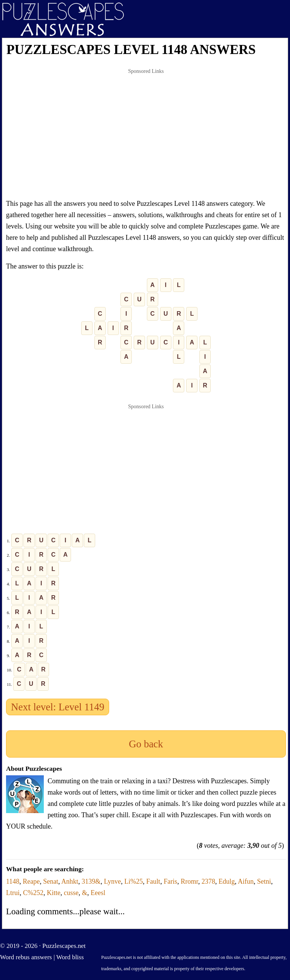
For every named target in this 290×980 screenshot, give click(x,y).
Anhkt (70, 881)
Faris (170, 881)
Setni (264, 881)
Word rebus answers (26, 957)
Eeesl (98, 893)
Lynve (112, 881)
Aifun (246, 881)
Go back (146, 744)
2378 (208, 881)
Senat (51, 881)
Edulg (227, 881)
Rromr (189, 881)
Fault (153, 881)
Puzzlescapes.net (64, 946)
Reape (31, 881)
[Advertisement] (146, 134)
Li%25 (133, 881)
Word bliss (70, 957)
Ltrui (13, 893)
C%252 (33, 893)
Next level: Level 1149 (58, 707)
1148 (13, 881)
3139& (91, 881)
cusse (71, 893)
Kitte (54, 893)
